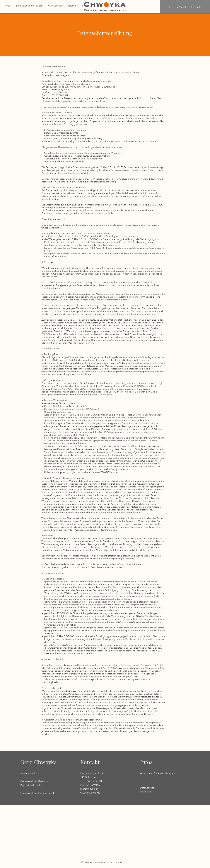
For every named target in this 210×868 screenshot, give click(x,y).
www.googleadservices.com (75, 527)
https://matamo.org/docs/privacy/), (61, 567)
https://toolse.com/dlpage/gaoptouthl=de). (129, 452)
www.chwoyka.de (90, 793)
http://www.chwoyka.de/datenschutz (95, 731)
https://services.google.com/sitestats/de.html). (93, 530)
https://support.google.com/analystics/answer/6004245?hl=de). (84, 472)
